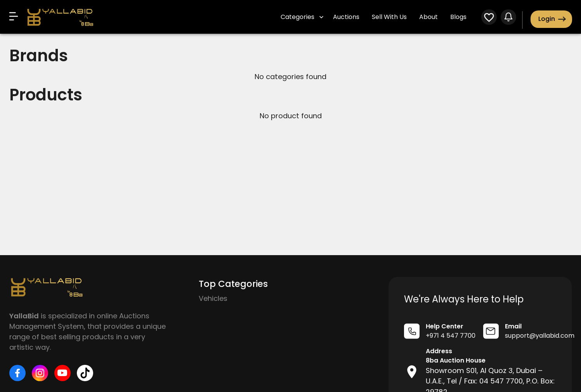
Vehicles (213, 298)
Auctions (346, 17)
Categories (302, 17)
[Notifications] (508, 18)
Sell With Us (389, 17)
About (428, 17)
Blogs (458, 17)
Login (551, 19)
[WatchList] (489, 18)
